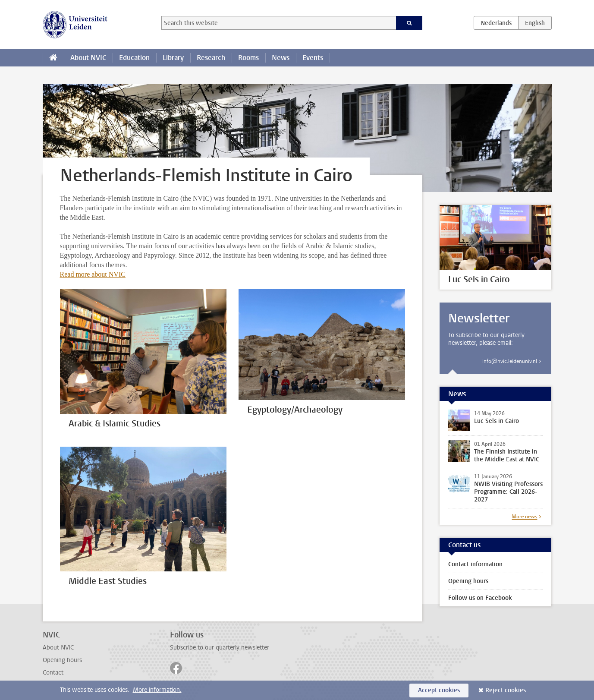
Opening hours (468, 581)
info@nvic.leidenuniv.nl (510, 361)
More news (524, 517)
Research (211, 58)
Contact (53, 673)
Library (173, 58)
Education (134, 58)
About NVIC (88, 58)
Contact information (475, 564)
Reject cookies (506, 690)
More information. (157, 690)
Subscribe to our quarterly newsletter (220, 648)
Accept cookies (439, 690)
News (281, 58)
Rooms (248, 58)
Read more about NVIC (93, 274)
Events (313, 58)
